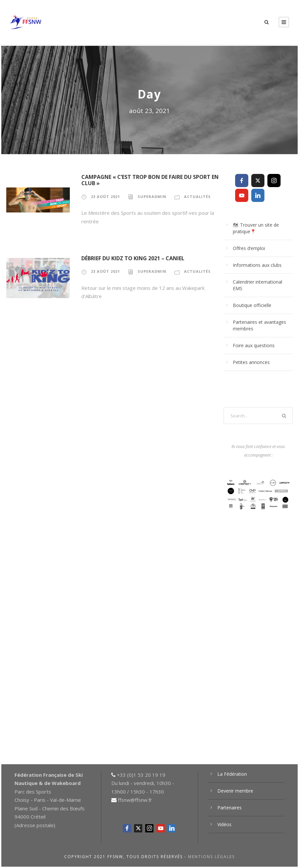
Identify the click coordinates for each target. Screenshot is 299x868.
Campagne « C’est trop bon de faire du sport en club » (150, 180)
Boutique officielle (252, 305)
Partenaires (230, 808)
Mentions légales (211, 857)
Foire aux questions (254, 345)
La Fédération (232, 774)
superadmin (152, 196)
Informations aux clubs (257, 265)
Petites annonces (251, 362)
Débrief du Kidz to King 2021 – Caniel (133, 258)
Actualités (197, 196)
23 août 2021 (105, 196)
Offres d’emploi (249, 248)
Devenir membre (235, 791)
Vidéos (224, 824)
